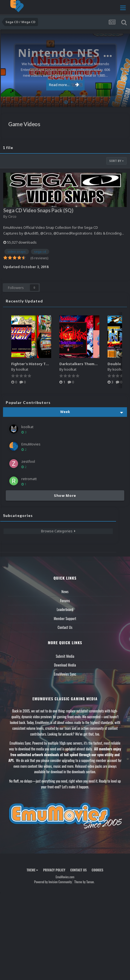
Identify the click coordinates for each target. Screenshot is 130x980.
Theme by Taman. (84, 882)
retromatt (29, 479)
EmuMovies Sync (65, 674)
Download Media (65, 665)
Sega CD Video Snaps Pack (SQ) (38, 210)
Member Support (65, 618)
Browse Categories (58, 531)
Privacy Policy (54, 870)
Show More (65, 495)
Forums (65, 601)
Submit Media (65, 656)
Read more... (64, 85)
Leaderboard (65, 609)
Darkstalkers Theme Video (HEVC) (90, 364)
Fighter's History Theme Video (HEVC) (46, 364)
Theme (32, 870)
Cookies (98, 870)
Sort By (116, 161)
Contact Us (65, 627)
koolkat (22, 369)
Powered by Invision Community (53, 882)
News (65, 591)
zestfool (28, 461)
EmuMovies (31, 444)
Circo (12, 216)
